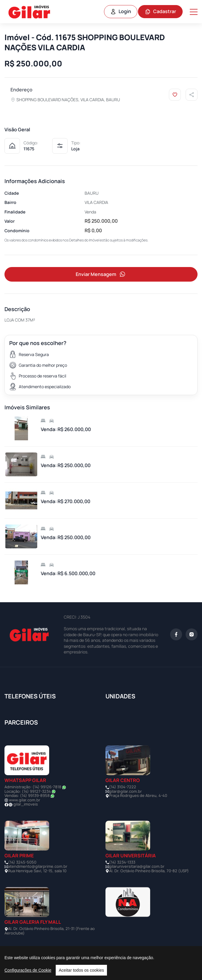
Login (121, 11)
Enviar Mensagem (101, 274)
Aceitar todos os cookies (81, 970)
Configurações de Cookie (28, 970)
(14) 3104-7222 (123, 787)
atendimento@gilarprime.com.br (38, 866)
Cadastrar (160, 11)
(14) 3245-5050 (22, 862)
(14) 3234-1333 (122, 862)
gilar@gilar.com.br (125, 791)
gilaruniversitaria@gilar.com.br (137, 866)
